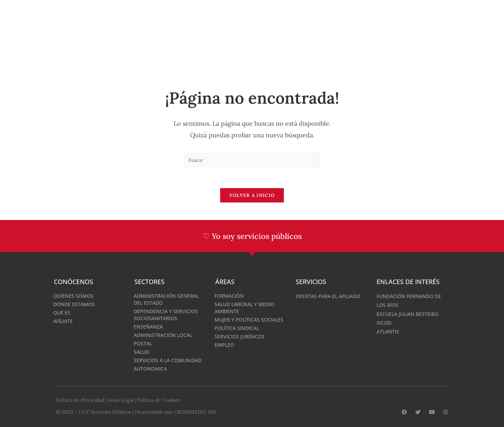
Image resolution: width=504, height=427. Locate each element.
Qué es (62, 313)
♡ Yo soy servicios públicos (252, 236)
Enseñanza (148, 327)
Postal (143, 343)
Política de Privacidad (80, 400)
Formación (229, 296)
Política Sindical (237, 328)
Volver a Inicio (252, 195)
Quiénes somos (73, 296)
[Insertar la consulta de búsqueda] (252, 160)
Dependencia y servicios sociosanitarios (166, 315)
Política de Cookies (159, 400)
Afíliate (63, 321)
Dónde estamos (74, 304)
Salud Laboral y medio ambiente (244, 308)
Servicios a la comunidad (168, 360)
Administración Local (163, 335)
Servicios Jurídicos (240, 336)
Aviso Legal (121, 400)
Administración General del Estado (166, 299)
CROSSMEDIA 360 (195, 412)
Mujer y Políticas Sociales (249, 320)
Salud (141, 352)
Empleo (224, 345)
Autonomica (150, 369)
